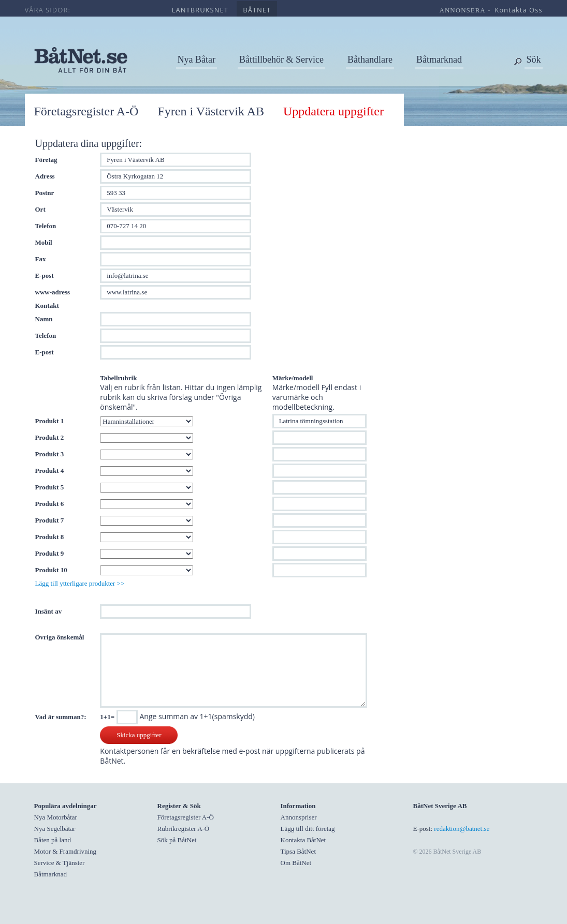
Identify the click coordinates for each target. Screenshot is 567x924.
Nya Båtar (197, 59)
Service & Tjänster (60, 863)
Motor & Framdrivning (66, 851)
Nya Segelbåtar (55, 829)
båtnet (257, 10)
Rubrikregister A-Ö (184, 829)
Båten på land (53, 840)
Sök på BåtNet (177, 840)
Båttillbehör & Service (281, 59)
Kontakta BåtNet (303, 840)
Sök (533, 59)
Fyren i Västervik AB (211, 111)
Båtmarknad (439, 59)
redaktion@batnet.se (462, 829)
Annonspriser (299, 817)
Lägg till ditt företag (308, 829)
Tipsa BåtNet (299, 851)
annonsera (463, 10)
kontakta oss (518, 10)
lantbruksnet (200, 10)
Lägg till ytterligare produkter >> (80, 583)
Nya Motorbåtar (56, 817)
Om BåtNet (296, 863)
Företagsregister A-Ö (86, 111)
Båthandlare (370, 59)
